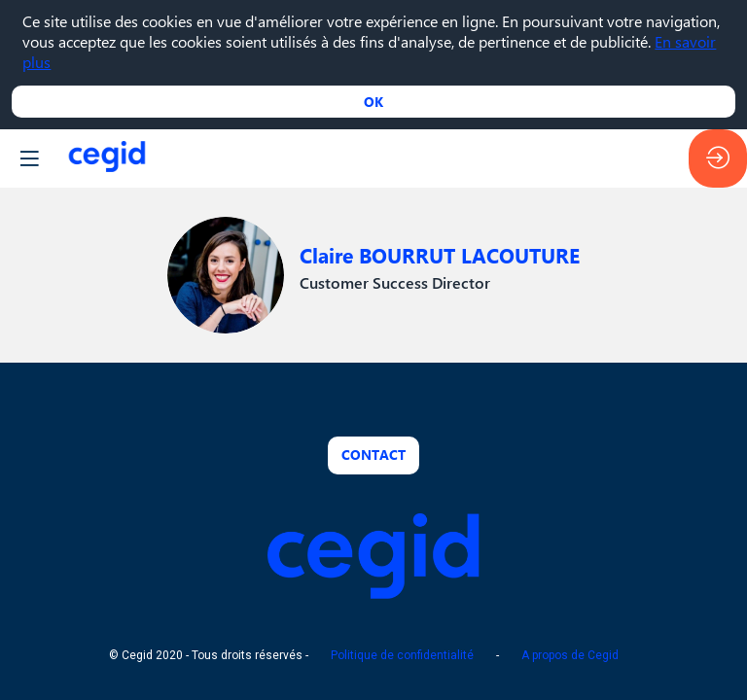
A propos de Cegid (570, 656)
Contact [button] (373, 455)
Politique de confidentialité (402, 656)
